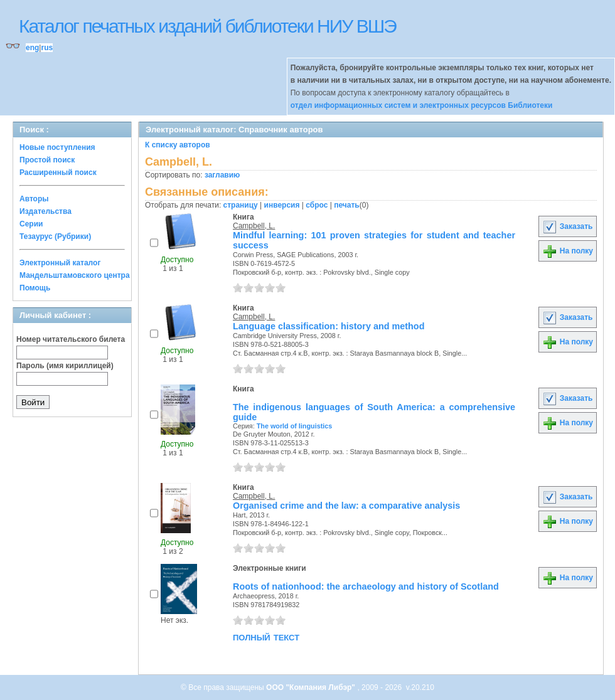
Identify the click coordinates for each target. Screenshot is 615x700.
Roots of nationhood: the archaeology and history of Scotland (366, 586)
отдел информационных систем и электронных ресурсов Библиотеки (422, 105)
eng (32, 48)
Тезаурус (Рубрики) (55, 236)
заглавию (222, 175)
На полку (568, 251)
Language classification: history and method (329, 326)
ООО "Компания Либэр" (312, 687)
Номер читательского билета (71, 339)
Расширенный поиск (58, 172)
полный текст (266, 637)
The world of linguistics (295, 426)
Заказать (567, 226)
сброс (317, 205)
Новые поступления (57, 147)
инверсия (282, 205)
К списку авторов (178, 145)
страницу (241, 205)
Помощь (35, 288)
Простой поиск (47, 160)
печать (347, 205)
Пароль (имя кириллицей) (65, 366)
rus (47, 48)
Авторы (34, 199)
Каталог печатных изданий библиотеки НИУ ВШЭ (207, 26)
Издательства (45, 211)
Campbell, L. (254, 226)
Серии (31, 224)
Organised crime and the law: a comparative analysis (346, 506)
